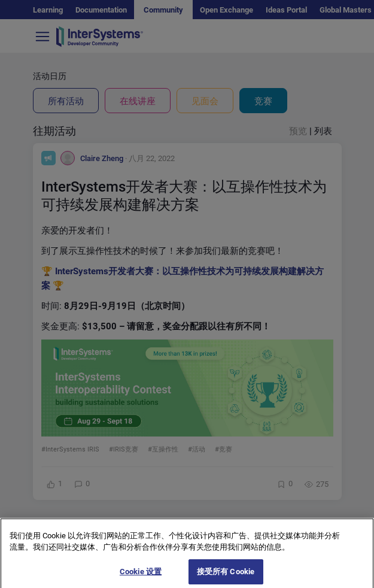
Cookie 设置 (141, 575)
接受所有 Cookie (226, 575)
